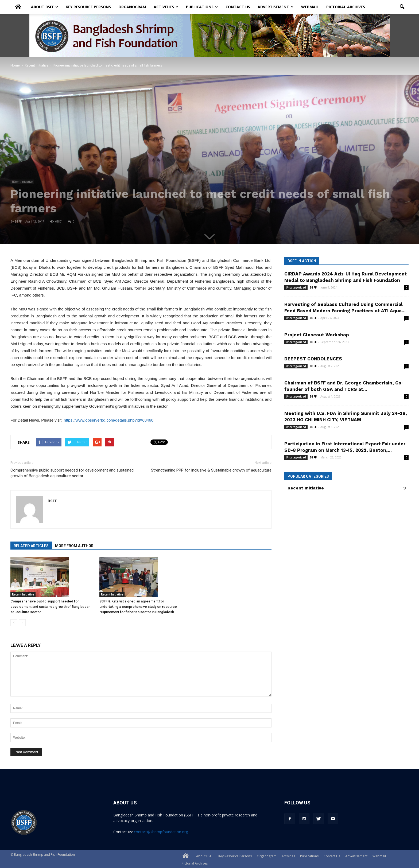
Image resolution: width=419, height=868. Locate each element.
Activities (166, 6)
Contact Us (238, 6)
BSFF (18, 221)
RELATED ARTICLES (31, 546)
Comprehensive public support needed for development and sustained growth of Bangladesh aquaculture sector (72, 473)
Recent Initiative (22, 182)
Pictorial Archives (346, 6)
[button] (402, 6)
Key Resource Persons (88, 6)
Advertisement (276, 6)
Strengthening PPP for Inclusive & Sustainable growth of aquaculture (211, 470)
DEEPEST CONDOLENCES (313, 359)
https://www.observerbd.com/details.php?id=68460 (108, 420)
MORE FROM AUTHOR (74, 546)
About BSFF (44, 6)
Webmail (310, 6)
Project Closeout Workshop (317, 335)
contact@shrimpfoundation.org (161, 832)
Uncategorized (296, 287)
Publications (202, 6)
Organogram (132, 6)
